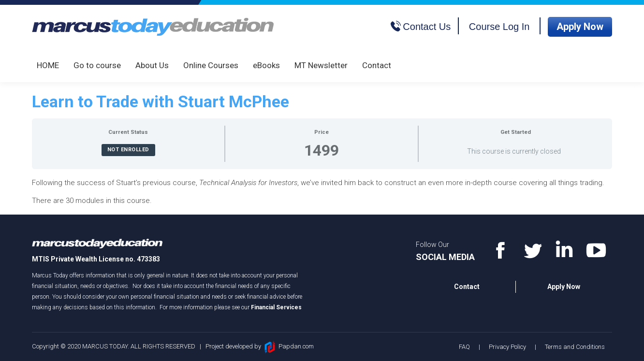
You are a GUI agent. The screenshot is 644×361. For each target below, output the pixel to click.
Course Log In (499, 27)
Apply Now (580, 27)
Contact (467, 287)
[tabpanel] (322, 192)
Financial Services (276, 307)
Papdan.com (296, 346)
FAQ (464, 347)
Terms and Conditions (575, 347)
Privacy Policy (507, 347)
